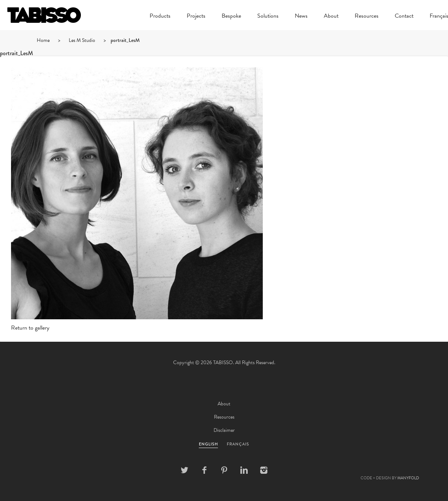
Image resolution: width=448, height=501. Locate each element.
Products (160, 17)
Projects (196, 17)
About (331, 17)
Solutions (268, 17)
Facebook (204, 470)
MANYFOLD (408, 478)
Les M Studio (82, 40)
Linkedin (244, 470)
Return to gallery (30, 328)
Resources (367, 17)
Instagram (264, 470)
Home (43, 40)
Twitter (184, 470)
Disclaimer (224, 430)
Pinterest (224, 470)
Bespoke (231, 17)
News (301, 17)
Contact (404, 17)
